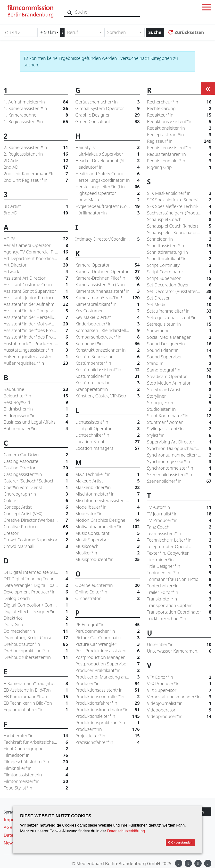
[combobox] (85, 32)
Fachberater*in (36, 736)
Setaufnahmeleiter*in (179, 311)
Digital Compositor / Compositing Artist (36, 605)
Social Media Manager (179, 337)
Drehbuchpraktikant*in (36, 651)
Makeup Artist (107, 481)
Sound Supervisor (179, 357)
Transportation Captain (179, 605)
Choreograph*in (36, 494)
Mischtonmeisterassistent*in (107, 501)
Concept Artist (36, 507)
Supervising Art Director (179, 442)
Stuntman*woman (179, 422)
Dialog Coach (36, 598)
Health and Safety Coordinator (107, 174)
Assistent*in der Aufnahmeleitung (36, 304)
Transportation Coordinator (179, 612)
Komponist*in (107, 343)
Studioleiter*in (179, 409)
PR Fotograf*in (107, 625)
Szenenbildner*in (179, 481)
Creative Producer (36, 527)
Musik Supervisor (107, 540)
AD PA (36, 239)
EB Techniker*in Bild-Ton (36, 703)
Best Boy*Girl (36, 402)
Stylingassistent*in (179, 429)
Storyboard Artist (179, 390)
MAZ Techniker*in (107, 474)
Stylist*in (179, 435)
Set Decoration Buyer (179, 285)
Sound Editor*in (179, 350)
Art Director (36, 265)
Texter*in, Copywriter (179, 553)
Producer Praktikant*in (107, 670)
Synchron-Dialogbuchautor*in (179, 448)
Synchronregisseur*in (179, 462)
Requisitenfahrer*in (179, 154)
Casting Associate (36, 461)
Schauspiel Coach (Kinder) (179, 226)
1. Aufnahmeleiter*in (36, 102)
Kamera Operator (107, 265)
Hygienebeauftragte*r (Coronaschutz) (107, 206)
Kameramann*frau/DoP (107, 298)
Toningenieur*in (179, 573)
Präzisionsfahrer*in (107, 742)
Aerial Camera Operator (36, 245)
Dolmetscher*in (36, 631)
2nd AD (36, 167)
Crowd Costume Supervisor (36, 540)
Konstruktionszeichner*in (107, 350)
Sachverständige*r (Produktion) (179, 213)
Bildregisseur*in (36, 415)
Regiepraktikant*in (179, 135)
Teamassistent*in (179, 533)
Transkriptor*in (179, 599)
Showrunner (179, 331)
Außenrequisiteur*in (36, 363)
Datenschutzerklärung (126, 831)
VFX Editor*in (179, 677)
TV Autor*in (179, 507)
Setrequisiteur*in (179, 324)
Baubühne (36, 389)
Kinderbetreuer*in (107, 324)
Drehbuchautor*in (36, 644)
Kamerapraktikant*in (107, 304)
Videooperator (179, 710)
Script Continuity (179, 265)
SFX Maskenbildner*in (179, 193)
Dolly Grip (36, 625)
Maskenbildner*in (107, 487)
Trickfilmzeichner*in (179, 619)
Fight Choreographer (36, 749)
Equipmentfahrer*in (36, 710)
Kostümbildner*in (107, 376)
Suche (155, 32)
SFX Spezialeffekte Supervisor (179, 200)
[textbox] (83, 32)
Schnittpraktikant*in (179, 259)
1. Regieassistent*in (36, 122)
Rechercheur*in (179, 102)
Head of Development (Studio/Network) (107, 161)
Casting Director (36, 468)
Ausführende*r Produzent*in (36, 343)
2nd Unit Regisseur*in (36, 180)
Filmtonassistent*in (36, 775)
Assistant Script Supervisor (36, 291)
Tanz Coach (179, 527)
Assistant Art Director (36, 278)
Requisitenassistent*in (179, 148)
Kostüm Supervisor (107, 357)
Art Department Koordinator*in (36, 258)
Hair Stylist (107, 147)
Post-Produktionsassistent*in (107, 651)
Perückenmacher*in (107, 631)
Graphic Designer (107, 115)
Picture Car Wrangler (107, 644)
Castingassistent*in (36, 474)
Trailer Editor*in (179, 592)
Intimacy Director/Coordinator (107, 239)
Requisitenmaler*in (179, 161)
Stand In (179, 363)
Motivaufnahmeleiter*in (107, 527)
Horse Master (107, 200)
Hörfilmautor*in (107, 213)
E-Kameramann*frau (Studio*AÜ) (36, 683)
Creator (36, 533)
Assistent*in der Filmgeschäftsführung (36, 311)
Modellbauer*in (107, 507)
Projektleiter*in (107, 736)
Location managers (107, 448)
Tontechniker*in (179, 586)
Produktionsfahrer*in (107, 703)
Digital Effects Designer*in (36, 612)
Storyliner (179, 396)
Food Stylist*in (36, 788)
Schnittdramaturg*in (179, 252)
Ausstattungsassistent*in (36, 350)
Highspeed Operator (107, 193)
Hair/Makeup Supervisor (107, 154)
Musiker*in (107, 553)
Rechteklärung (179, 108)
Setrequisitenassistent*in (179, 318)
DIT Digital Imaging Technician (36, 579)
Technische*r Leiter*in (179, 540)
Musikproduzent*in (107, 559)
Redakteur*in (179, 115)
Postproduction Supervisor (107, 664)
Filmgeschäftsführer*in (36, 762)
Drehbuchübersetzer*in (36, 657)
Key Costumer (107, 311)
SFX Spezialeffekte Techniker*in (179, 206)
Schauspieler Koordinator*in (179, 233)
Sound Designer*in (179, 344)
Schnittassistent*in (179, 246)
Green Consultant (107, 122)
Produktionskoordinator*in (107, 710)
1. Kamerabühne (36, 115)
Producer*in (107, 683)
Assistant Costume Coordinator (36, 285)
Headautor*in (107, 167)
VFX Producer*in (179, 684)
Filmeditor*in (36, 755)
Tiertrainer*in (179, 560)
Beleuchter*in (36, 396)
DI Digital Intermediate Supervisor (36, 572)
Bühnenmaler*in (36, 429)
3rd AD (36, 213)
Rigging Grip (179, 167)
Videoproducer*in (179, 716)
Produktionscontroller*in (107, 697)
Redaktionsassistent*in (179, 122)
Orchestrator (107, 598)
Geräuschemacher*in (107, 102)
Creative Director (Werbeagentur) (36, 520)
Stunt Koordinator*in (179, 416)
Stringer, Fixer (179, 403)
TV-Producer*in (179, 520)
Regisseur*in (179, 141)
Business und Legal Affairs (36, 422)
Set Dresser (179, 298)
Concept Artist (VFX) (36, 514)
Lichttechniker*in (107, 435)
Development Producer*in (36, 592)
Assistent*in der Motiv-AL (36, 324)
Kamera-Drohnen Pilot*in (107, 278)
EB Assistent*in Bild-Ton (36, 690)
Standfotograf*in (179, 370)
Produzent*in (107, 729)
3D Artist (36, 206)
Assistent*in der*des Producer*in (36, 330)
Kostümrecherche (107, 383)
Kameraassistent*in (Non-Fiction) (107, 285)
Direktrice (36, 618)
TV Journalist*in (179, 514)
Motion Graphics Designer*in (107, 520)
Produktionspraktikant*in (107, 723)
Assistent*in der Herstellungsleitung (36, 317)
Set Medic (179, 304)
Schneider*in (179, 239)
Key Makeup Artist (107, 317)
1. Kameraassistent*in (36, 108)
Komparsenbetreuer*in (107, 337)
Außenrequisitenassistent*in (36, 357)
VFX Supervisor (179, 690)
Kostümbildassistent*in (107, 370)
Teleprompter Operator (179, 547)
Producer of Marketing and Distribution (107, 677)
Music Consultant (107, 533)
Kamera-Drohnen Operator (107, 272)
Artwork (36, 272)
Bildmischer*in (36, 409)
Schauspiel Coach (179, 219)
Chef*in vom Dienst (36, 487)
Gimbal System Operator (107, 108)
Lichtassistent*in (107, 422)
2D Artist (36, 161)
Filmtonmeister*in (36, 781)
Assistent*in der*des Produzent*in (36, 337)
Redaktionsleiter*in (179, 128)
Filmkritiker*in (36, 768)
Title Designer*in (179, 566)
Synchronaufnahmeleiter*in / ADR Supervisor (179, 455)
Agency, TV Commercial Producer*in (36, 252)
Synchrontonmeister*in (179, 468)
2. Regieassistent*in (36, 154)
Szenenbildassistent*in (179, 475)
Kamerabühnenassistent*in (107, 291)
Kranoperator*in (107, 389)
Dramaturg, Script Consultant (36, 638)
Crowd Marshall (36, 546)
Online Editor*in (107, 592)
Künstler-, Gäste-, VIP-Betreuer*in (107, 396)
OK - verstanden (180, 842)
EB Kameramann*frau (36, 697)
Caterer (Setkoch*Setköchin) (36, 481)
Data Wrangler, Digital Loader (36, 585)
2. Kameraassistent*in (36, 147)
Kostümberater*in (107, 363)
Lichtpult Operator (107, 429)
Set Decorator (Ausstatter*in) (179, 291)
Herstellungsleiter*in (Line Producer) (107, 187)
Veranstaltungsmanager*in (179, 697)
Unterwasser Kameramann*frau (179, 651)
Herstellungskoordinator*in (107, 180)
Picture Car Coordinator (107, 638)
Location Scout (107, 442)
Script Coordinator (179, 272)
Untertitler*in (179, 644)
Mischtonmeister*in (107, 494)
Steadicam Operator (179, 376)
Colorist (36, 501)
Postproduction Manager (107, 657)
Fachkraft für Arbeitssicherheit (36, 742)
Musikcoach (107, 546)
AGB (8, 827)
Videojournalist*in (179, 703)
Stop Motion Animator (179, 383)
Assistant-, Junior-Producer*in (36, 298)
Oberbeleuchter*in (107, 585)
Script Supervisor (179, 278)
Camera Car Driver (36, 455)
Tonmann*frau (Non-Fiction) (179, 579)
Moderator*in (107, 514)
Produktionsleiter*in (107, 716)
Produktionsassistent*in (107, 690)
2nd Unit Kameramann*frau (36, 174)
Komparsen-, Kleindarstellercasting (107, 330)
